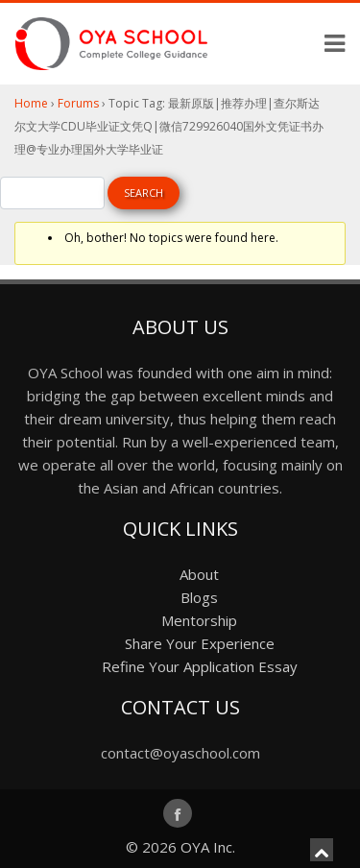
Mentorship (199, 620)
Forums (78, 103)
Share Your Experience (200, 643)
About (199, 574)
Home (31, 103)
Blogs (199, 597)
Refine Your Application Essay (200, 666)
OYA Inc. (208, 847)
